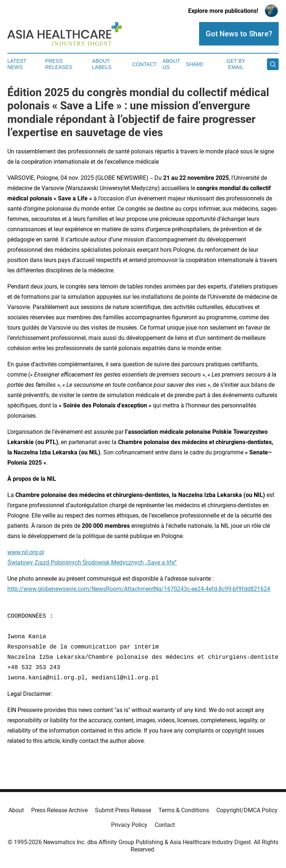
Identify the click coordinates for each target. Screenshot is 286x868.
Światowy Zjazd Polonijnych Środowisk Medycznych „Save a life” (92, 562)
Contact (145, 64)
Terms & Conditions (184, 810)
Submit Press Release (123, 810)
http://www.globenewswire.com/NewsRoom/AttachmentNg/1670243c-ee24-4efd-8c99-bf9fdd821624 (139, 589)
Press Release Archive (59, 810)
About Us (171, 64)
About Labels (102, 64)
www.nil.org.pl (26, 552)
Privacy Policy (129, 825)
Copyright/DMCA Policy (247, 810)
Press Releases (59, 64)
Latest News (17, 64)
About (16, 810)
